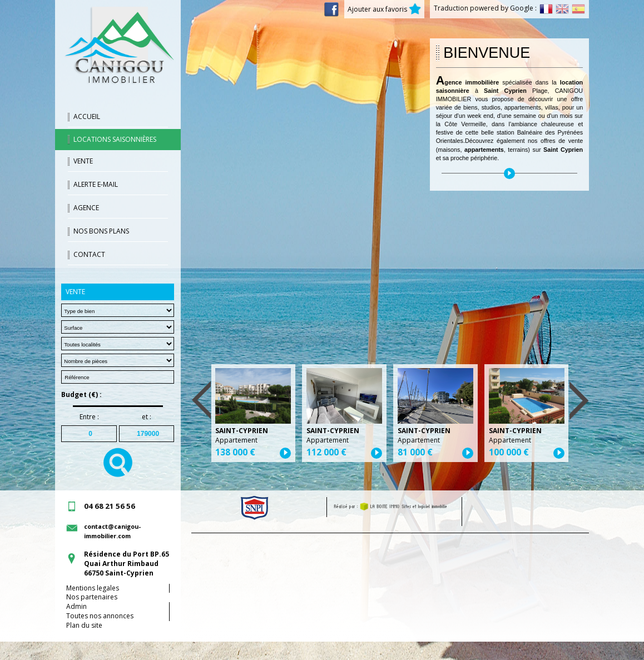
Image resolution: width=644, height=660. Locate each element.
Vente (83, 161)
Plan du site (84, 625)
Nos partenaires (92, 597)
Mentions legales (93, 588)
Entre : (89, 417)
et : (147, 417)
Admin (76, 606)
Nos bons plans (101, 231)
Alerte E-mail (96, 184)
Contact (89, 254)
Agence (86, 208)
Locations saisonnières (115, 139)
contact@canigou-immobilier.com (112, 531)
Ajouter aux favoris (384, 9)
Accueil (87, 116)
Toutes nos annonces (100, 616)
